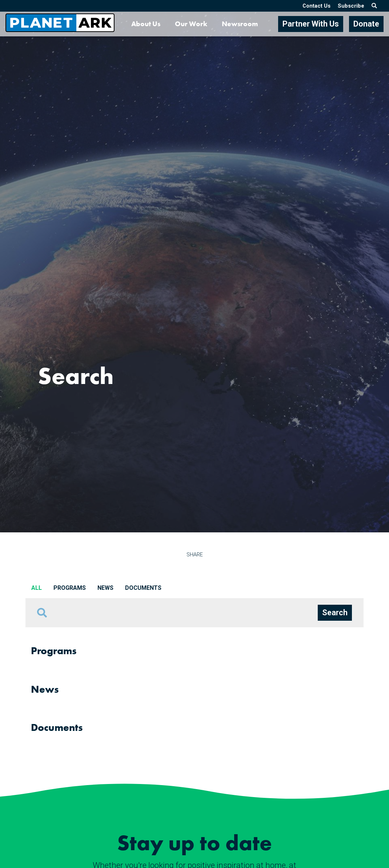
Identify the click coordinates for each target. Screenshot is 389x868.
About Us (146, 24)
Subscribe (351, 6)
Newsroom (240, 24)
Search (335, 613)
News (105, 588)
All (37, 588)
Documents (143, 588)
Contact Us (316, 6)
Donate (366, 24)
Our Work (191, 24)
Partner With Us (311, 24)
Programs (70, 588)
